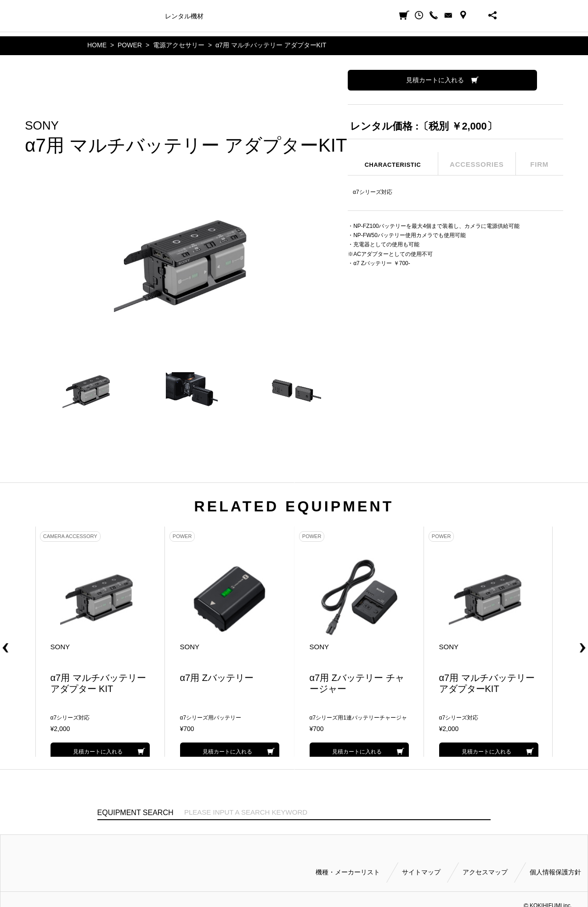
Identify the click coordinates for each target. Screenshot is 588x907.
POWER (130, 45)
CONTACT (448, 15)
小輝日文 (97, 15)
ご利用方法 (306, 16)
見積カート (404, 15)
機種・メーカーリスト (348, 871)
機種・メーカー (135, 16)
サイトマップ (421, 871)
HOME (97, 45)
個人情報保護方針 (555, 871)
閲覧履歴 (419, 15)
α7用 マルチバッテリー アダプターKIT (271, 45)
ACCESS (463, 15)
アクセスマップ (485, 871)
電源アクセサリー (179, 45)
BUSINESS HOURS (478, 15)
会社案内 (342, 16)
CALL (434, 15)
